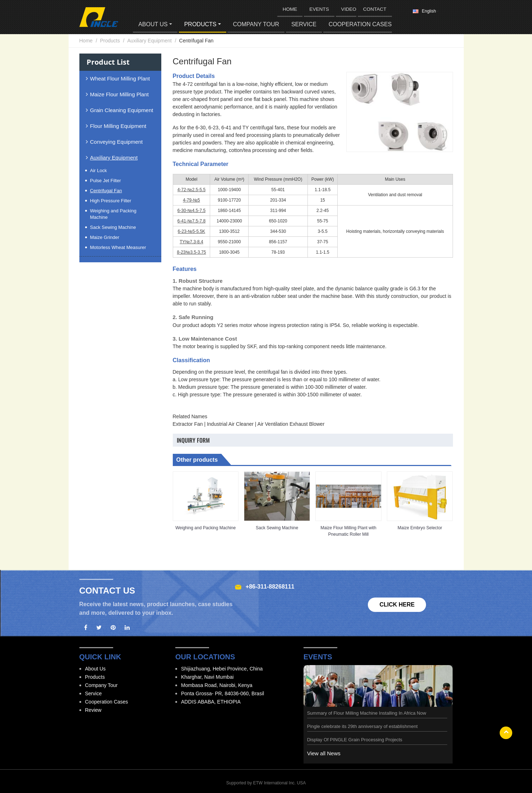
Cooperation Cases (360, 24)
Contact (375, 9)
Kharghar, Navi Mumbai (207, 677)
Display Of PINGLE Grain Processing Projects (355, 740)
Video (349, 9)
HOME (290, 9)
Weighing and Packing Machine (205, 528)
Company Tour (256, 24)
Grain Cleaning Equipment (122, 110)
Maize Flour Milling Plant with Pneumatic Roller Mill (348, 531)
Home (86, 41)
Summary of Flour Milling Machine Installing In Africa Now (367, 713)
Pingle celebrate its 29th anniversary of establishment (362, 726)
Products (110, 41)
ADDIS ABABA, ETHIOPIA (211, 702)
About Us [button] (153, 24)
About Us (96, 669)
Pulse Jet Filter (106, 181)
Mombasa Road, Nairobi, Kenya (217, 685)
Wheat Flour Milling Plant (120, 79)
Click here (397, 605)
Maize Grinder (105, 237)
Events (319, 9)
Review (93, 710)
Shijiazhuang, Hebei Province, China (222, 669)
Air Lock (99, 170)
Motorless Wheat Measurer (118, 247)
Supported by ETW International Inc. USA (266, 783)
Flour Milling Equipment (118, 126)
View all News (324, 753)
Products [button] (200, 24)
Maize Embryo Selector (420, 528)
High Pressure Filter (111, 201)
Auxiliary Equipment (149, 41)
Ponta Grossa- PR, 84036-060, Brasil (223, 693)
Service (304, 24)
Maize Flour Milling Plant (119, 94)
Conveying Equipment (117, 142)
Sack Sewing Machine (277, 528)
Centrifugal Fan (106, 191)
